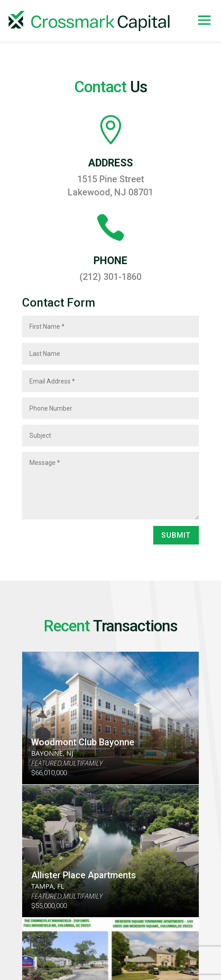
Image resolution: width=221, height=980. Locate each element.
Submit (176, 535)
